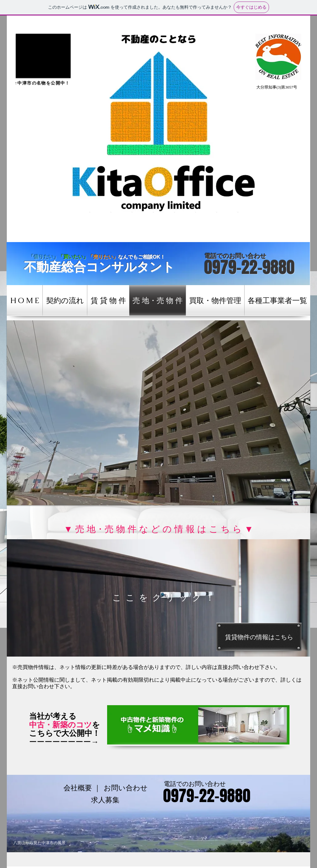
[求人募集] (105, 800)
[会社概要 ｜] (82, 788)
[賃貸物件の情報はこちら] (259, 637)
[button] (43, 56)
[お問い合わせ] (126, 788)
